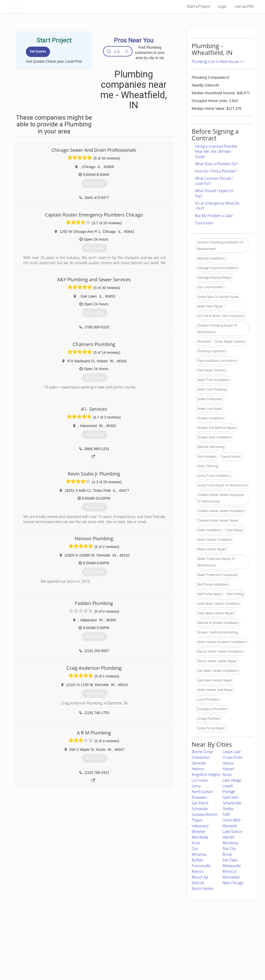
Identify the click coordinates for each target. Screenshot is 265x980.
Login (222, 6)
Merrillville (200, 837)
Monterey (230, 843)
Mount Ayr (200, 877)
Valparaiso (200, 826)
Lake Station (233, 831)
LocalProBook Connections (197, 954)
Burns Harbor (203, 888)
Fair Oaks (230, 860)
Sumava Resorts (205, 814)
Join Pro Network (118, 936)
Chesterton (201, 757)
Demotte (199, 763)
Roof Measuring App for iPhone (128, 954)
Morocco (230, 871)
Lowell (228, 786)
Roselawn (200, 797)
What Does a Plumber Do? (216, 164)
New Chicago (233, 883)
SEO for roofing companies (197, 959)
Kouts (227, 774)
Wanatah (230, 826)
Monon (198, 871)
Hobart (228, 769)
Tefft (226, 814)
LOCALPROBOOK (40, 6)
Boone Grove (203, 752)
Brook (227, 854)
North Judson (203, 792)
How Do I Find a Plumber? (216, 171)
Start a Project (198, 6)
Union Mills (232, 820)
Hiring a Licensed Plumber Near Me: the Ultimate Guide (216, 151)
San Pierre (200, 803)
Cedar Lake (232, 752)
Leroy (196, 786)
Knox (196, 843)
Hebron (198, 769)
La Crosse (200, 780)
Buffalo (197, 860)
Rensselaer (231, 877)
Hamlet (228, 837)
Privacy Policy (188, 942)
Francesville (201, 866)
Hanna (228, 763)
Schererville (232, 803)
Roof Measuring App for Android (128, 959)
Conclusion (204, 223)
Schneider (200, 809)
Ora (195, 849)
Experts (111, 942)
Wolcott (198, 883)
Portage (229, 792)
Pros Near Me (58, 942)
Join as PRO (244, 6)
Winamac (199, 854)
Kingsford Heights (206, 774)
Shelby (228, 809)
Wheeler (198, 831)
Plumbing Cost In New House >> (218, 62)
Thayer (197, 820)
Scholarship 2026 (190, 936)
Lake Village (232, 780)
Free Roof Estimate (62, 954)
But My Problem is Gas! (214, 216)
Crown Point (233, 757)
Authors (183, 948)
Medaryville (232, 866)
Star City (229, 849)
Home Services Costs (64, 936)
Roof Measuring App (120, 948)
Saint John (231, 797)
